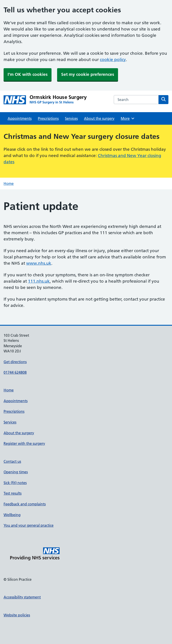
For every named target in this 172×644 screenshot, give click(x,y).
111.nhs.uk (39, 281)
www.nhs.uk (39, 263)
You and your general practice (29, 525)
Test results (13, 493)
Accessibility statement (22, 597)
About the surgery (99, 118)
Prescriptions (48, 118)
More (128, 118)
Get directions (15, 362)
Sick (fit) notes (15, 483)
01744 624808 (15, 372)
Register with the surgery (24, 443)
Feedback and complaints (25, 504)
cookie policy (113, 60)
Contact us (12, 461)
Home (9, 183)
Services (71, 118)
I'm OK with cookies (28, 74)
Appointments (20, 118)
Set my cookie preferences (88, 74)
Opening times (16, 472)
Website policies (17, 615)
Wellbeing (12, 515)
